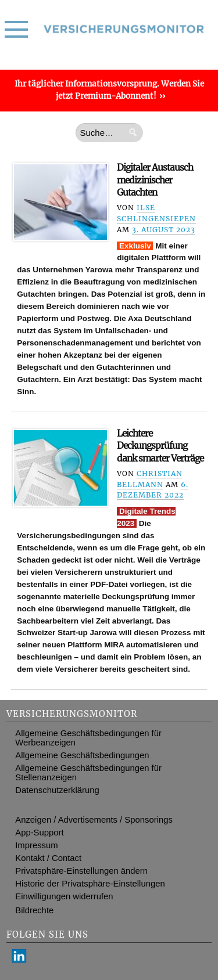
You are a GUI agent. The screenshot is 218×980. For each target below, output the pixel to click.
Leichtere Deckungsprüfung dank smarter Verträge (160, 446)
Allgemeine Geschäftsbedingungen (82, 755)
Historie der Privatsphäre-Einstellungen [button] (90, 884)
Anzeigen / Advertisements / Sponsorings (94, 820)
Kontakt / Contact (48, 858)
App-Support (39, 833)
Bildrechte (34, 910)
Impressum (36, 845)
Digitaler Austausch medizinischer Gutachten (155, 180)
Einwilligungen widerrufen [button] (64, 896)
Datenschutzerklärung (57, 790)
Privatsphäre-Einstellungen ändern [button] (81, 871)
